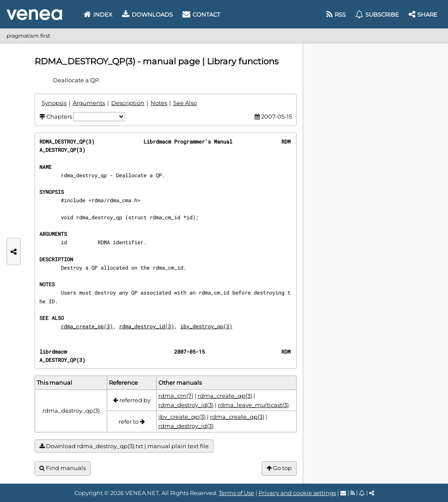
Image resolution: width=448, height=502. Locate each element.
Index (98, 14)
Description (128, 103)
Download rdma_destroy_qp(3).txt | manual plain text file (124, 446)
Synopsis (54, 103)
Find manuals (63, 468)
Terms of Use (236, 493)
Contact (201, 14)
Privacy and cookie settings (297, 493)
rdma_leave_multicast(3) (253, 405)
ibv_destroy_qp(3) (206, 326)
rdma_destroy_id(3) (147, 326)
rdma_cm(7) (176, 396)
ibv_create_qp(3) (182, 417)
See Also (185, 103)
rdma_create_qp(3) (87, 326)
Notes (159, 103)
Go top (279, 468)
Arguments (89, 103)
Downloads (147, 14)
